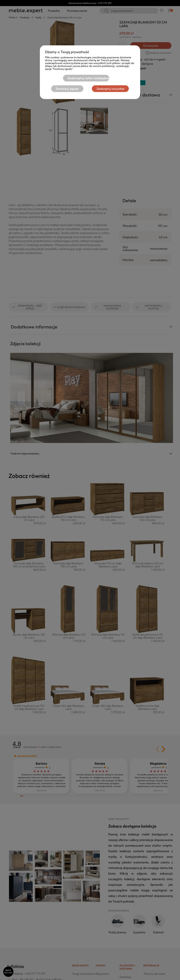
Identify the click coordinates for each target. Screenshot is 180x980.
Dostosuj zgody (67, 89)
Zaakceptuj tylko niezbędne (88, 78)
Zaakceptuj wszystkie (110, 89)
